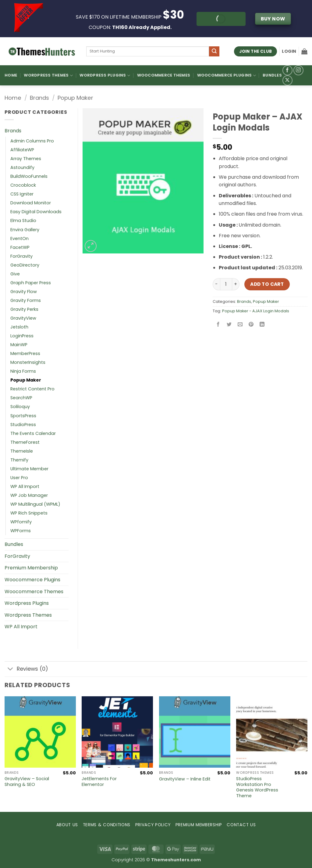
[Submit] (214, 52)
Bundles (272, 75)
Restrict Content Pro (32, 389)
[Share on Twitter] (229, 325)
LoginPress (22, 336)
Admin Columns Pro (32, 141)
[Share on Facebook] (218, 325)
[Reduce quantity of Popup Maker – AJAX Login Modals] (216, 284)
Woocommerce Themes (164, 75)
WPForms (21, 531)
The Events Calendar (33, 433)
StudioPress (23, 425)
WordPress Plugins (105, 75)
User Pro (19, 478)
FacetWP (20, 247)
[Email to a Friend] (240, 325)
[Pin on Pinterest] (251, 325)
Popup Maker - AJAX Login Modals (256, 311)
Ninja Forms (23, 371)
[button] (289, 51)
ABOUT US (67, 825)
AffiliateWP (22, 150)
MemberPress (25, 353)
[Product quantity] (226, 284)
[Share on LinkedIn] (262, 325)
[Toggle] (11, 670)
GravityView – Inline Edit (185, 779)
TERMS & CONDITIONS (107, 825)
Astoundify (22, 167)
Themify (19, 460)
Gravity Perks (24, 309)
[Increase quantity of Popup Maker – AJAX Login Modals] (236, 284)
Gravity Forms (26, 300)
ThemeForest (25, 442)
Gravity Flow (24, 292)
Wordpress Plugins (27, 603)
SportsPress (23, 416)
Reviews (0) (26, 670)
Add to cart (267, 284)
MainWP (19, 345)
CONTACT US (241, 825)
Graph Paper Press (31, 283)
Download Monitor (31, 203)
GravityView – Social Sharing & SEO (27, 782)
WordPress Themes (48, 75)
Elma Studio (23, 221)
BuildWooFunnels (29, 176)
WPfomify (21, 522)
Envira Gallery (25, 230)
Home (11, 75)
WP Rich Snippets (29, 513)
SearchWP (21, 398)
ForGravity (21, 256)
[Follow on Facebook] (287, 70)
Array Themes (26, 159)
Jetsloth (19, 327)
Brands (39, 98)
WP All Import (25, 486)
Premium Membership (31, 568)
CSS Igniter (22, 194)
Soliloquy (20, 407)
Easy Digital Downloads (36, 212)
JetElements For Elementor (99, 782)
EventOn (19, 239)
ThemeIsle (22, 451)
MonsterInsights (28, 362)
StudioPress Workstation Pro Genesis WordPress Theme (257, 787)
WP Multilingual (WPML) (35, 504)
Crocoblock (23, 185)
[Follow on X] (287, 80)
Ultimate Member (29, 469)
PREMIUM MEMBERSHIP (199, 825)
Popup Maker (75, 98)
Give (15, 274)
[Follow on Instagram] (298, 70)
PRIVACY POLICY (153, 825)
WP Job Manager (29, 495)
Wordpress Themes (28, 615)
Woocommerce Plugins (227, 75)
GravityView (23, 318)
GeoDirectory (25, 265)
